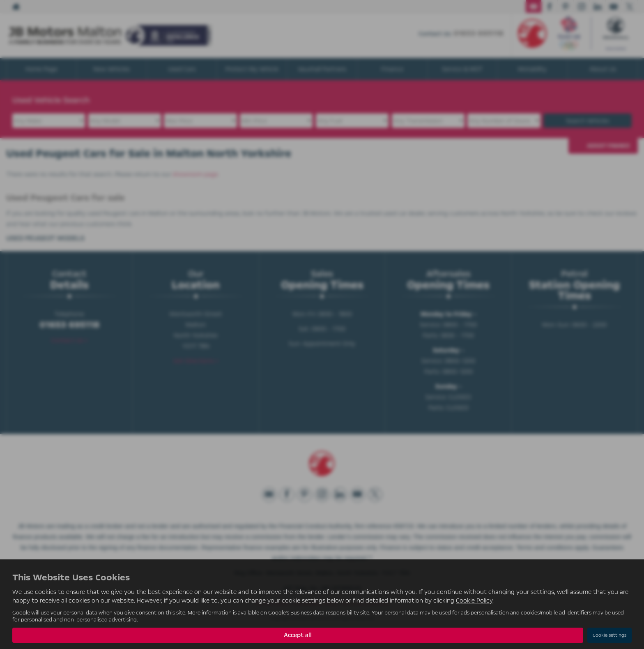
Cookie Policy (474, 600)
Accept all (298, 635)
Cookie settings (609, 635)
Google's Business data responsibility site (319, 613)
